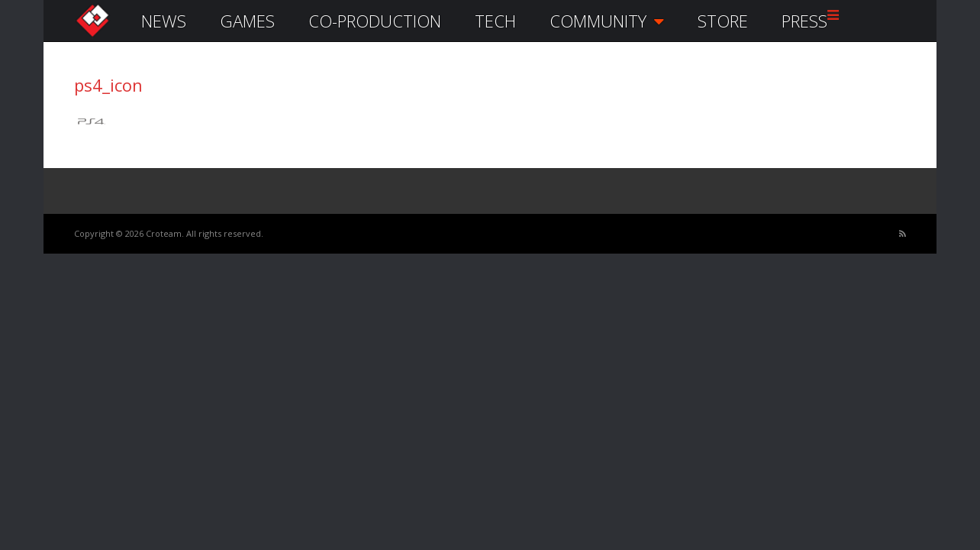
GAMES (247, 21)
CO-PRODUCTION (375, 21)
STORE (723, 21)
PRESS (804, 21)
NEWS (164, 21)
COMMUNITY (607, 21)
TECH (495, 21)
